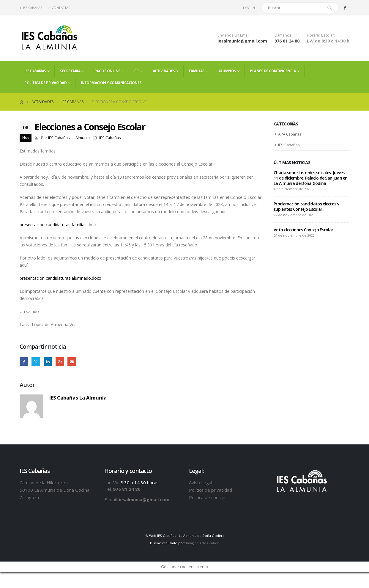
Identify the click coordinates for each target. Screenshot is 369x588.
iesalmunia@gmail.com (242, 41)
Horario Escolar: (321, 35)
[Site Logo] (49, 38)
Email (72, 362)
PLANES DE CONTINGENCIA (273, 71)
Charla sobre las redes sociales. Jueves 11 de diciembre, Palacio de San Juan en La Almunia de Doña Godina (311, 179)
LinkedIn (48, 362)
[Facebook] (345, 8)
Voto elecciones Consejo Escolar (303, 230)
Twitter (36, 362)
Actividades (164, 71)
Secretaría (70, 71)
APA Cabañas (290, 134)
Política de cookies (208, 497)
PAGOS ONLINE (107, 71)
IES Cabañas (31, 8)
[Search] (330, 8)
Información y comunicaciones (111, 83)
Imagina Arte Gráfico (203, 543)
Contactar (59, 8)
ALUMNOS (227, 71)
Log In (249, 8)
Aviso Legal (201, 482)
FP (136, 71)
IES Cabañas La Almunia (69, 138)
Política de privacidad (45, 83)
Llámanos (283, 35)
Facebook (24, 362)
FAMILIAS (197, 71)
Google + (60, 362)
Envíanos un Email (233, 35)
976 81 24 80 (287, 41)
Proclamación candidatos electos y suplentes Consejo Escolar (306, 207)
